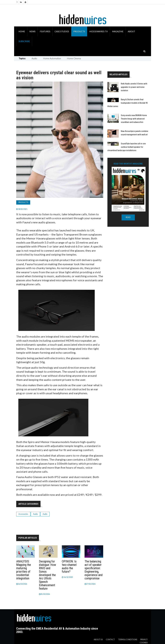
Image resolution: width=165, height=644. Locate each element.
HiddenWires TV (99, 31)
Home (22, 31)
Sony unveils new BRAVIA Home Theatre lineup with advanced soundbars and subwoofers (134, 119)
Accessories (23, 514)
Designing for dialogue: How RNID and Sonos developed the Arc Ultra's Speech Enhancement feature (47, 575)
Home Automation (52, 58)
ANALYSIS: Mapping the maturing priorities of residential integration (24, 570)
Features (45, 31)
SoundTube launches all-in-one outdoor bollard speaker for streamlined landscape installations (127, 147)
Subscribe (24, 41)
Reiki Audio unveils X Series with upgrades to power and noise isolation (134, 87)
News (32, 31)
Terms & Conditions (128, 640)
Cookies (144, 643)
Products (79, 31)
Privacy (144, 640)
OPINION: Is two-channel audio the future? (69, 566)
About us (98, 640)
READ (128, 217)
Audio (34, 58)
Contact (110, 640)
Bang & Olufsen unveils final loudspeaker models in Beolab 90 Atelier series (128, 103)
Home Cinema (74, 58)
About (131, 31)
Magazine (118, 31)
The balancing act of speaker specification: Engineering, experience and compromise (94, 570)
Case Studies (62, 31)
